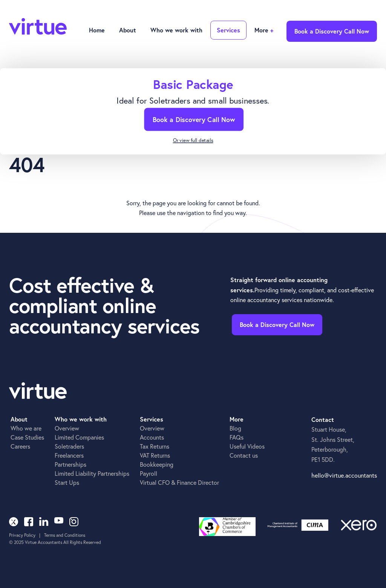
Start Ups (67, 482)
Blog (235, 428)
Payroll (149, 473)
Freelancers (69, 455)
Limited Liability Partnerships (92, 473)
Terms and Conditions (65, 535)
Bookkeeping (157, 464)
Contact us (244, 455)
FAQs (237, 437)
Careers (20, 446)
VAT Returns (155, 455)
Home (97, 30)
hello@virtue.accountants (344, 475)
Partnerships (70, 464)
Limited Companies (79, 437)
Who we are (26, 428)
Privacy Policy (22, 535)
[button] (127, 31)
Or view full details (193, 141)
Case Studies (27, 437)
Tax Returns (155, 446)
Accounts (152, 437)
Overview (67, 428)
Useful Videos (247, 446)
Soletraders (69, 446)
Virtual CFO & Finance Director (179, 482)
